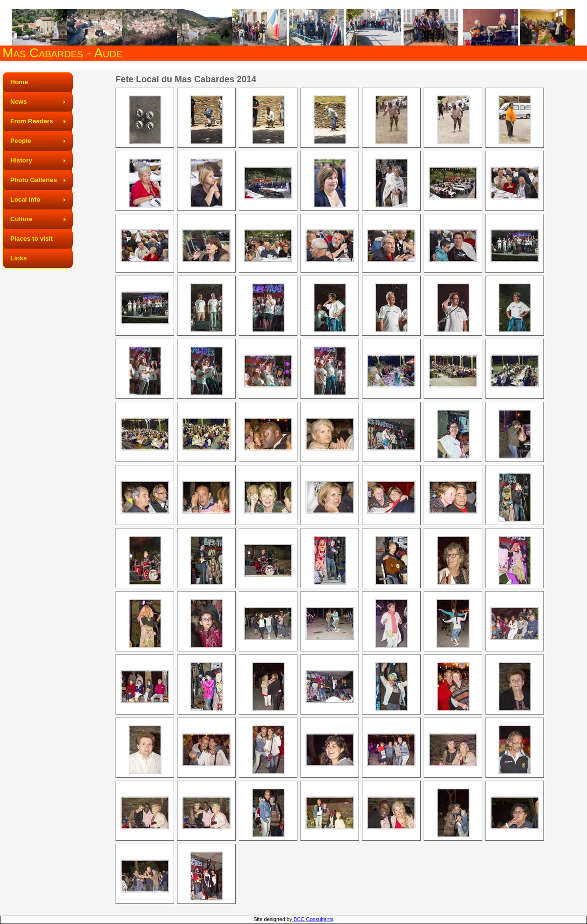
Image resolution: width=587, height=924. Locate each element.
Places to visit (32, 239)
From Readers (32, 121)
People (21, 141)
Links (19, 258)
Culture (22, 219)
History (21, 160)
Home (19, 82)
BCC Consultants (313, 919)
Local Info (25, 199)
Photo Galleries (34, 180)
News (19, 102)
